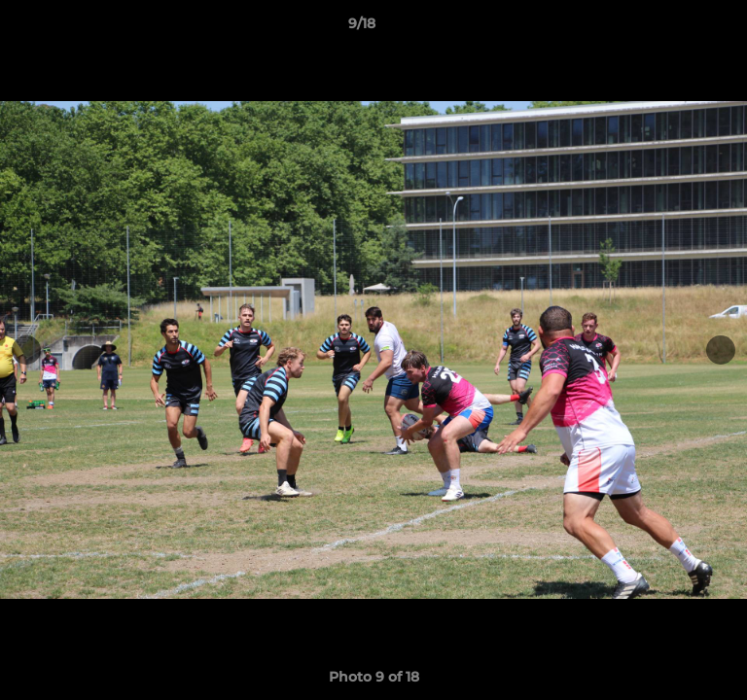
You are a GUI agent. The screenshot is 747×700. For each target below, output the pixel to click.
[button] (677, 28)
